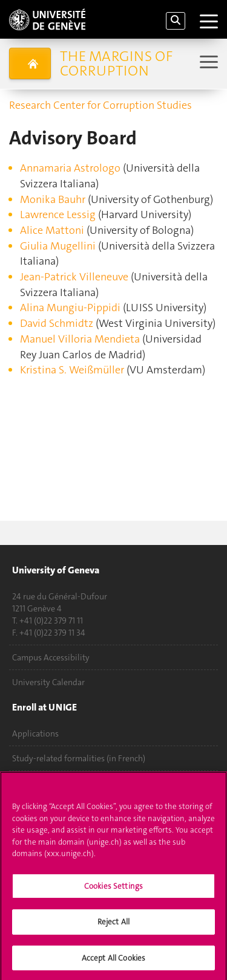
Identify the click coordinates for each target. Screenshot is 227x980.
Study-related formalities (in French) (79, 758)
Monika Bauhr (53, 199)
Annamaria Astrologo (70, 168)
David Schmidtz (57, 323)
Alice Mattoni (52, 230)
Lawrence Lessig (58, 214)
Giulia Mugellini (59, 246)
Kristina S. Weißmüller (73, 370)
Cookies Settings (113, 891)
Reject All (113, 927)
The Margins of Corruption (116, 63)
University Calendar (48, 682)
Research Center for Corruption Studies (100, 105)
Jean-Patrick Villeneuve (74, 277)
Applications (35, 733)
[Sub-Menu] (207, 63)
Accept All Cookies (113, 963)
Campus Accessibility (51, 657)
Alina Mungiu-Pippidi (70, 308)
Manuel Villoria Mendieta (80, 339)
